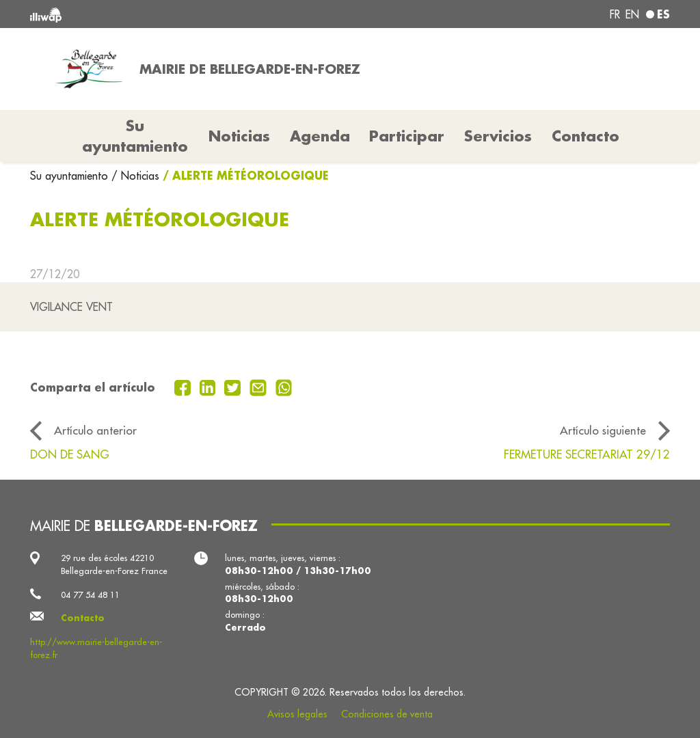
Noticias (239, 136)
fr (615, 14)
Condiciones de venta (387, 714)
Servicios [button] (498, 136)
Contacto (585, 136)
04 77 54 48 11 (90, 594)
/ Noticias (135, 176)
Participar (407, 136)
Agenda (320, 136)
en (632, 14)
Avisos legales (297, 714)
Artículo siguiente (603, 430)
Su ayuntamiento (71, 176)
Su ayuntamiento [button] (135, 136)
